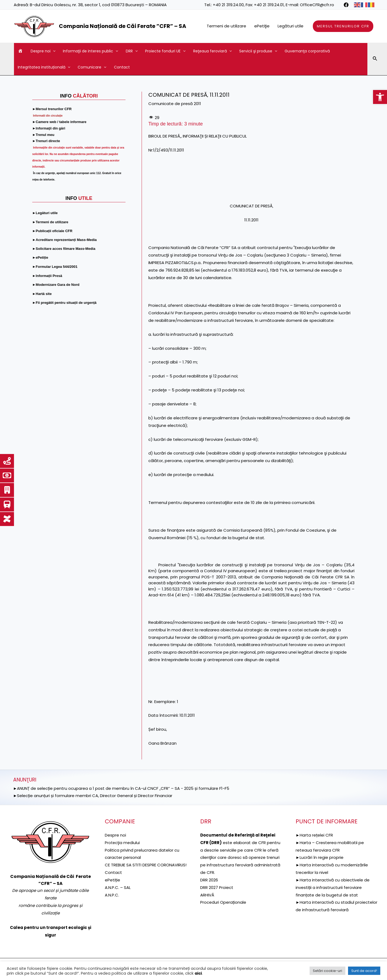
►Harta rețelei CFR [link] (314, 835)
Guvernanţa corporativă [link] (307, 51)
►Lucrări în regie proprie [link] (320, 857)
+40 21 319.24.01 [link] (269, 5)
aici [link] (198, 973)
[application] (53, 51)
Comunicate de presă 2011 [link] (175, 104)
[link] (380, 97)
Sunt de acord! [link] (364, 971)
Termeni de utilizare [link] (226, 26)
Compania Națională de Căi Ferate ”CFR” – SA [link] (123, 26)
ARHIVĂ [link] (207, 895)
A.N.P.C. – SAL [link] (118, 895)
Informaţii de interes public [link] (90, 51)
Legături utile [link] (291, 26)
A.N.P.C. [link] (112, 902)
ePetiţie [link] (262, 26)
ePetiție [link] (112, 887)
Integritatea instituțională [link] (44, 67)
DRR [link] (132, 51)
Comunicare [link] (92, 67)
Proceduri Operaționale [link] (223, 902)
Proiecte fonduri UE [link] (165, 51)
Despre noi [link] (43, 51)
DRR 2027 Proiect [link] (217, 887)
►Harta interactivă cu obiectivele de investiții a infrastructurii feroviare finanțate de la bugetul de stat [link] (333, 887)
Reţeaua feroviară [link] (212, 51)
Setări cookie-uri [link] (327, 971)
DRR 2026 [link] (209, 880)
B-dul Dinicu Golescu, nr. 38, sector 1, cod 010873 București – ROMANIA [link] (98, 5)
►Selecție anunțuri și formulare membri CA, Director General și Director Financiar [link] (93, 796)
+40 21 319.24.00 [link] (228, 5)
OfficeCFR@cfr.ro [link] (317, 5)
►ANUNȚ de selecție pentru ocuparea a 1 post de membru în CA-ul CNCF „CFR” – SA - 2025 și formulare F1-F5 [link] (121, 788)
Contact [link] (122, 67)
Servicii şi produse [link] (258, 51)
